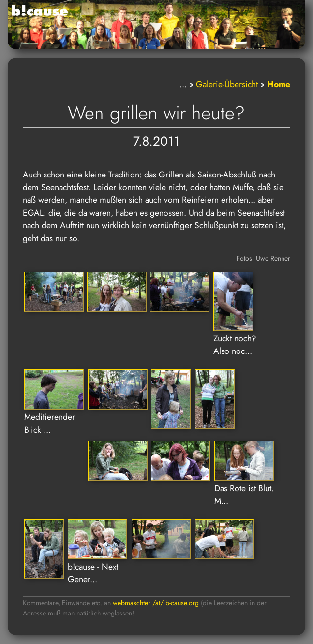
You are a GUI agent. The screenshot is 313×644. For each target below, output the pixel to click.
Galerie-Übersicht (227, 84)
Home (279, 84)
